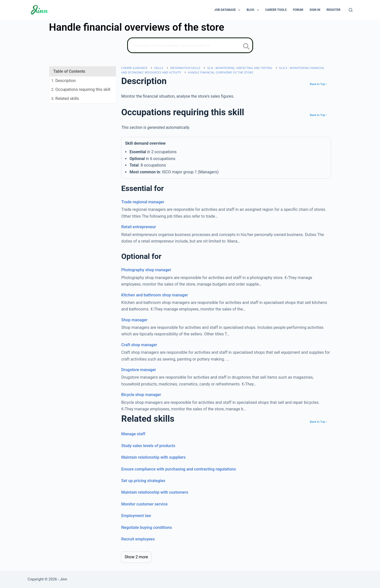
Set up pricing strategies (143, 481)
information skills (185, 68)
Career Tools (276, 10)
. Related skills (65, 99)
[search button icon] (246, 47)
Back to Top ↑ (318, 84)
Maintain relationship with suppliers (153, 457)
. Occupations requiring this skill (81, 89)
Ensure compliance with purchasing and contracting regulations (178, 469)
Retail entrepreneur (139, 227)
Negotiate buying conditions (146, 527)
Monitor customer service (144, 504)
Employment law (136, 516)
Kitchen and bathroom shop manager (154, 295)
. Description (64, 81)
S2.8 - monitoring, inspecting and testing (240, 68)
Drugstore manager (139, 370)
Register (334, 10)
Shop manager (134, 320)
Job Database (228, 10)
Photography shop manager (146, 270)
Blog (254, 10)
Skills (159, 68)
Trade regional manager (143, 202)
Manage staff (133, 434)
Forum (298, 10)
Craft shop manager (139, 345)
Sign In (315, 10)
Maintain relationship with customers (155, 492)
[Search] (351, 10)
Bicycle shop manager (141, 395)
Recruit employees (138, 539)
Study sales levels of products (148, 446)
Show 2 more (136, 557)
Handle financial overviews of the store (220, 72)
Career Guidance (134, 68)
